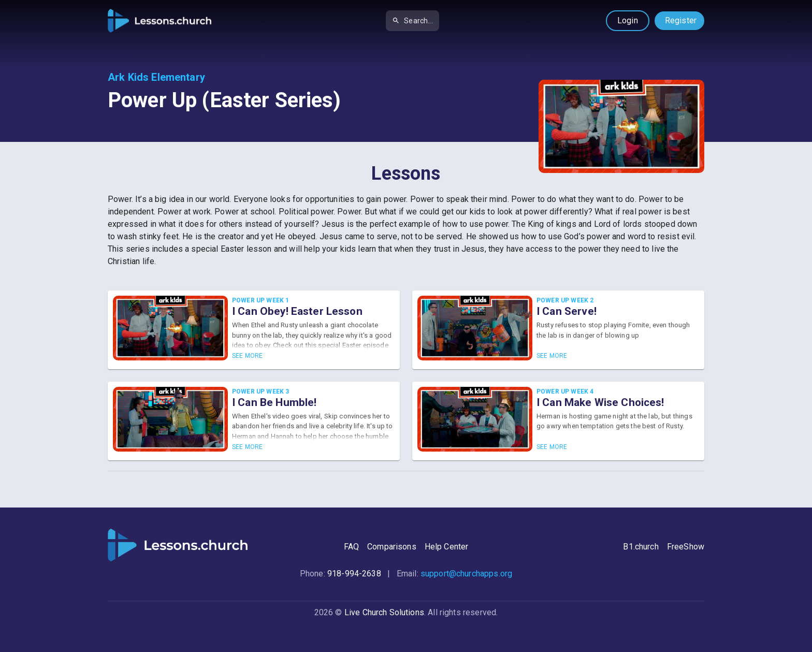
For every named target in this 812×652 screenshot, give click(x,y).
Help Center (447, 547)
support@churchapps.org (466, 574)
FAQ (351, 547)
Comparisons (392, 547)
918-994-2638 (354, 574)
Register (681, 20)
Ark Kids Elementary (156, 77)
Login (628, 20)
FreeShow (686, 547)
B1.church (641, 547)
